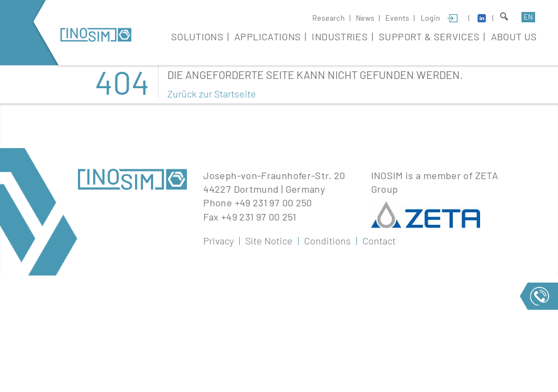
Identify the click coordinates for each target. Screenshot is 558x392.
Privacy (219, 241)
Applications (268, 36)
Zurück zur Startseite (212, 94)
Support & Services (429, 36)
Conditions (327, 241)
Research (329, 18)
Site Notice (269, 241)
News (365, 18)
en (528, 17)
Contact (379, 241)
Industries (340, 36)
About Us (514, 36)
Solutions (197, 36)
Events (397, 18)
